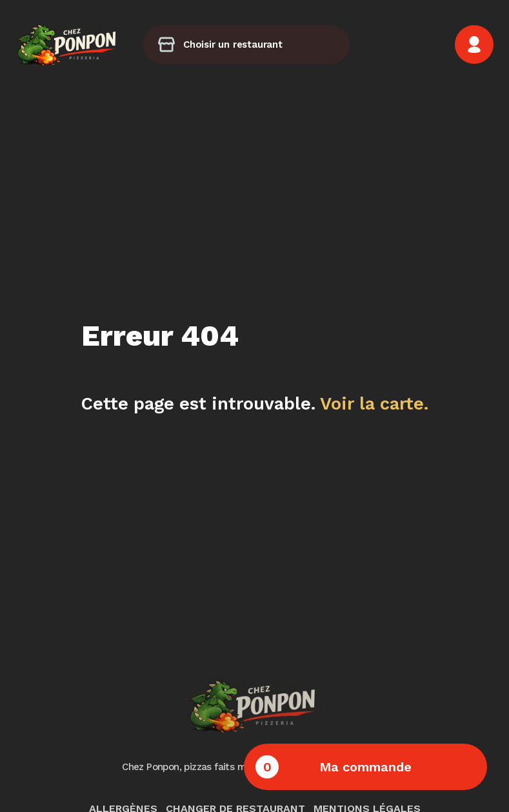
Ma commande (334, 767)
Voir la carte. (374, 404)
